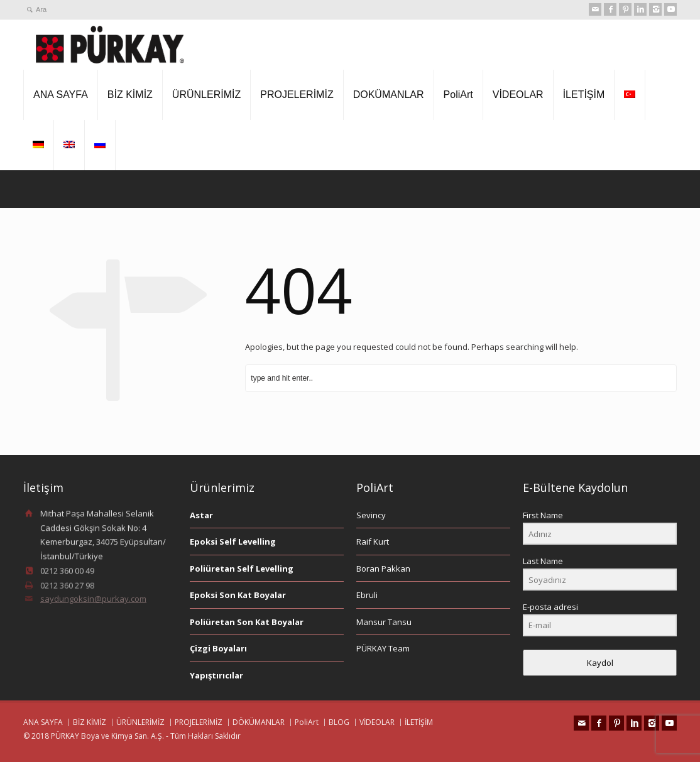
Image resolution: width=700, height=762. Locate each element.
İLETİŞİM (584, 95)
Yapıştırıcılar (216, 675)
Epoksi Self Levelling (233, 542)
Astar (201, 515)
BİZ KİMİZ (130, 95)
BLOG (339, 722)
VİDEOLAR (518, 95)
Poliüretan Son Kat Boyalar (247, 622)
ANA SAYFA (61, 95)
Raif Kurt (373, 542)
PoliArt (458, 95)
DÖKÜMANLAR (259, 722)
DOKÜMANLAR (389, 95)
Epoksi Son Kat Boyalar (238, 595)
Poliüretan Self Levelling (242, 569)
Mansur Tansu (384, 622)
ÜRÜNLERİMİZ (206, 95)
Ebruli (367, 595)
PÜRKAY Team (383, 648)
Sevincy (371, 515)
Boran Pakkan (383, 569)
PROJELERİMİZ (297, 95)
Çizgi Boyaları (218, 648)
